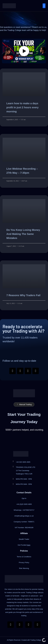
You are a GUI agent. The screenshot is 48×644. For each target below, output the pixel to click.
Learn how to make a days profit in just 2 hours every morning (22, 107)
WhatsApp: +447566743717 (24, 510)
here (29, 545)
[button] (44, 6)
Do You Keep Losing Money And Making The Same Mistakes (23, 234)
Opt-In (24, 498)
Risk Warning (24, 568)
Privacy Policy (24, 562)
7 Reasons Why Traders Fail (23, 295)
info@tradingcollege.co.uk (24, 516)
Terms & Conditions (24, 557)
